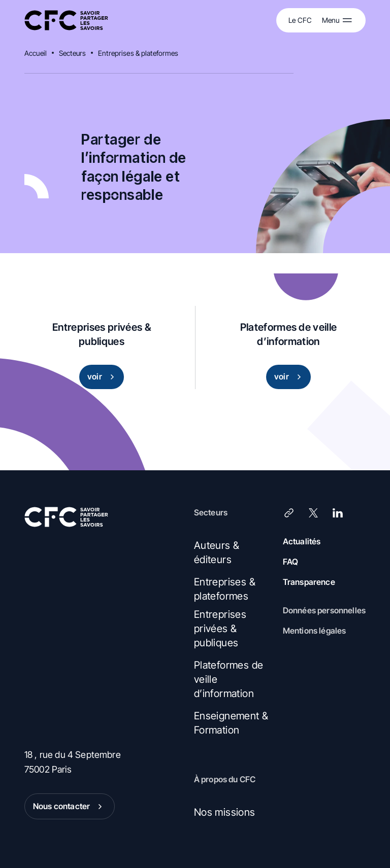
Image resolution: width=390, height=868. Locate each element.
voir (103, 377)
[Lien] (289, 513)
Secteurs (72, 53)
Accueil (36, 53)
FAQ (290, 562)
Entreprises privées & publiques (220, 629)
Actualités (302, 541)
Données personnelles (324, 610)
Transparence (309, 582)
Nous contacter (70, 807)
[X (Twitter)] (313, 513)
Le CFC (300, 20)
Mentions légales (315, 631)
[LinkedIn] (338, 513)
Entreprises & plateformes (138, 53)
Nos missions (225, 812)
